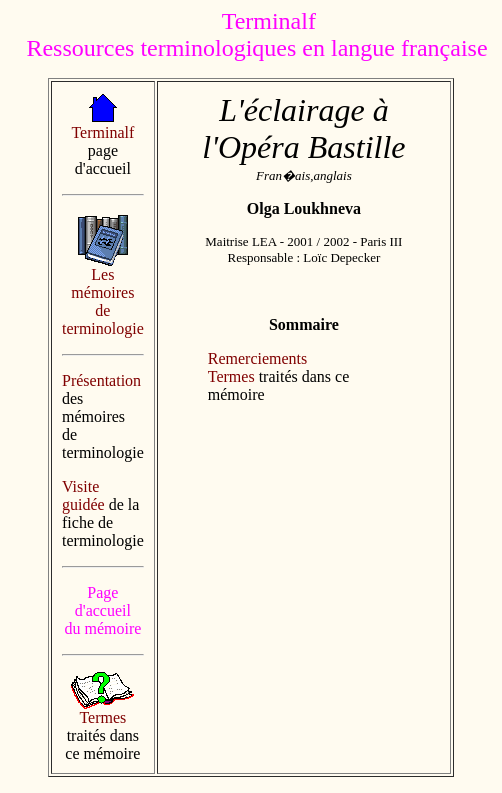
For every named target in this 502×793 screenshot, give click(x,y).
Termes (102, 717)
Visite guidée (83, 495)
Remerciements (258, 358)
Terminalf (102, 132)
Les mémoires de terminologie (103, 301)
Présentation (101, 380)
